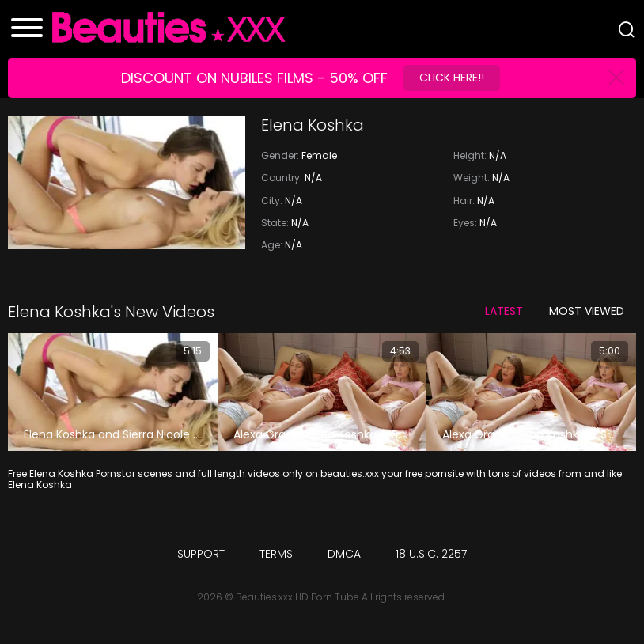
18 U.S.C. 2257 (431, 554)
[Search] (627, 29)
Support (201, 554)
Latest (504, 311)
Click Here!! (452, 78)
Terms (276, 554)
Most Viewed (587, 311)
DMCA (344, 554)
